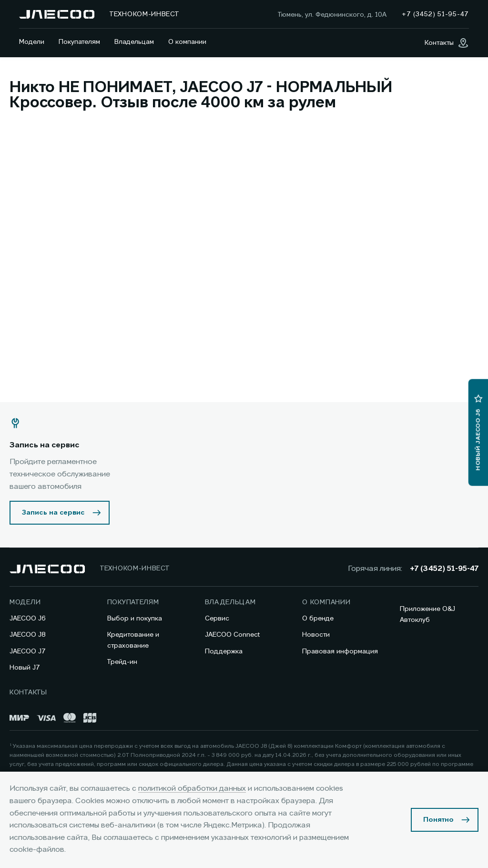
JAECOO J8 (28, 635)
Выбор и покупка (135, 619)
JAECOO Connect (232, 635)
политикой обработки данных (192, 789)
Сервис (217, 619)
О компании (187, 42)
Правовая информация (340, 651)
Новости (316, 635)
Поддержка (224, 651)
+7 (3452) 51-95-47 (444, 569)
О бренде (318, 619)
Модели (32, 42)
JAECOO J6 (28, 619)
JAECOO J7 (28, 651)
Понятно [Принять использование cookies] (438, 820)
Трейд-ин (122, 662)
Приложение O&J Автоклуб (427, 614)
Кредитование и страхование (133, 640)
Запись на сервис (53, 513)
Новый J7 (25, 668)
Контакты (28, 692)
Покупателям (79, 42)
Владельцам (134, 42)
